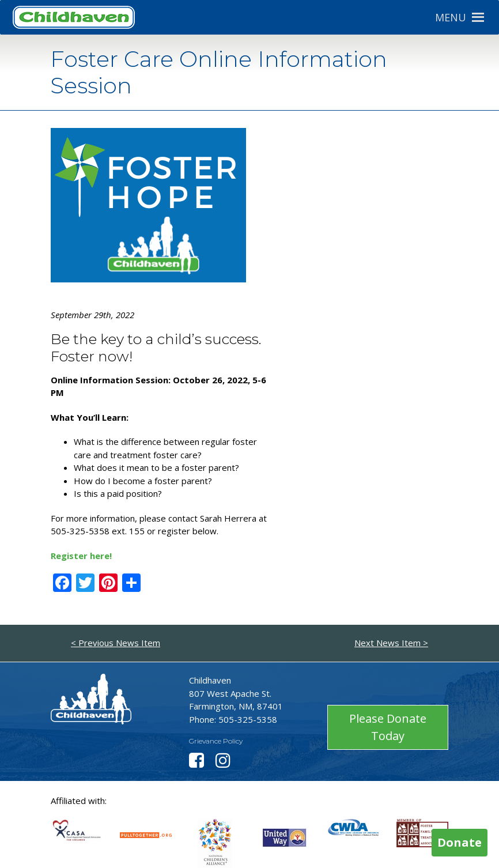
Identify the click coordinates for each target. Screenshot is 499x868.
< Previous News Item (116, 643)
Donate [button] (460, 842)
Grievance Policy (216, 741)
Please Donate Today (388, 727)
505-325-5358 (248, 719)
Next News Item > (391, 643)
